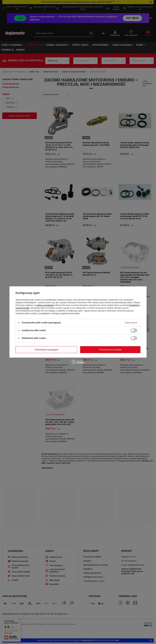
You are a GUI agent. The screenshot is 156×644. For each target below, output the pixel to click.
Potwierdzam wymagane (46, 350)
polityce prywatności (45, 305)
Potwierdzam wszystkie (110, 350)
